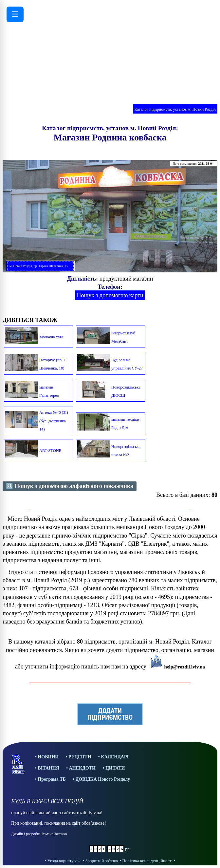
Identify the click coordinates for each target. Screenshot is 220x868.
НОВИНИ (48, 757)
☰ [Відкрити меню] (15, 14)
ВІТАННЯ (48, 768)
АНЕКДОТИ (82, 768)
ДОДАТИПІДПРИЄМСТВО (110, 714)
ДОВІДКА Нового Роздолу (103, 779)
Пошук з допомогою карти (110, 295)
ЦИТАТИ (115, 768)
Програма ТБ (52, 779)
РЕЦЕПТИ (80, 757)
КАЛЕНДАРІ (115, 757)
